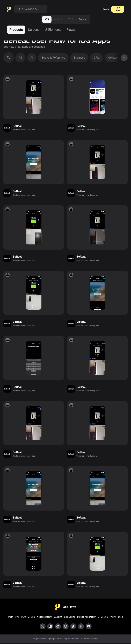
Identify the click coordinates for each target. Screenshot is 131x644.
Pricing (113, 618)
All (20, 58)
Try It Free (118, 9)
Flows (71, 30)
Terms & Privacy (91, 640)
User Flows (14, 618)
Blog (121, 618)
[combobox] (34, 9)
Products (16, 30)
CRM (97, 58)
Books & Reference (53, 58)
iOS (47, 19)
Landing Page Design (65, 618)
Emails (83, 19)
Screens (34, 30)
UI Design (103, 618)
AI (32, 58)
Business (79, 58)
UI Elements (53, 30)
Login (106, 9)
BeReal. (17, 126)
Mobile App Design (87, 618)
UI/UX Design (28, 618)
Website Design (44, 618)
